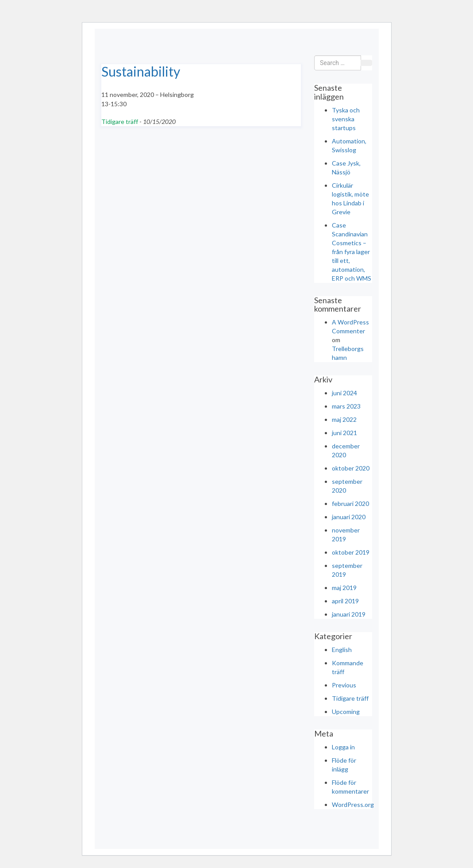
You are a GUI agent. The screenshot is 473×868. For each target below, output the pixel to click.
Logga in (343, 747)
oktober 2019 (351, 552)
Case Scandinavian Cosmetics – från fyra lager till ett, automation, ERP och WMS (352, 252)
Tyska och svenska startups (346, 119)
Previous (344, 685)
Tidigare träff (120, 122)
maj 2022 (344, 419)
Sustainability (141, 71)
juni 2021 (344, 433)
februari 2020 (350, 503)
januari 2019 (349, 614)
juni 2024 (344, 393)
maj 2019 (344, 588)
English (342, 650)
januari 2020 (349, 517)
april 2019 (345, 601)
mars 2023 (346, 406)
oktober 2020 (351, 468)
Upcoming (346, 712)
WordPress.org (353, 804)
